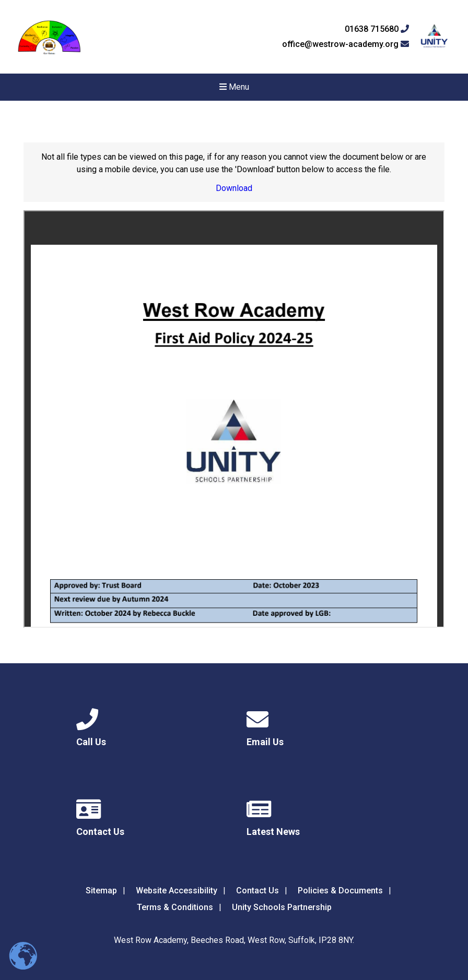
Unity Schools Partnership (282, 907)
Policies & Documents (340, 891)
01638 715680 (377, 29)
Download (234, 188)
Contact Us (258, 891)
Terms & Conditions (175, 907)
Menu (234, 87)
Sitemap (101, 891)
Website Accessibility (177, 891)
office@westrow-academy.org (346, 44)
